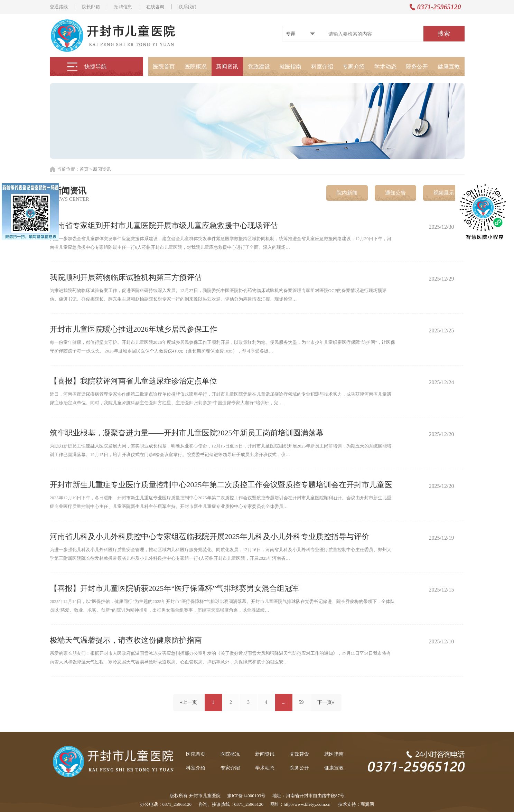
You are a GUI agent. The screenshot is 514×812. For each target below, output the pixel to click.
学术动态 (385, 67)
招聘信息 (123, 7)
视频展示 (444, 193)
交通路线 (59, 7)
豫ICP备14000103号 (246, 796)
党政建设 (259, 67)
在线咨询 (155, 7)
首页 (84, 169)
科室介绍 (322, 67)
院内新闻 (347, 193)
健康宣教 (449, 67)
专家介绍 (354, 67)
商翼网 (367, 804)
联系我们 (187, 7)
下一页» (326, 702)
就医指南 (290, 67)
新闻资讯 (227, 67)
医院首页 (164, 67)
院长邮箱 (91, 7)
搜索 (444, 34)
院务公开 (417, 67)
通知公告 (395, 193)
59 (301, 702)
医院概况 (196, 67)
